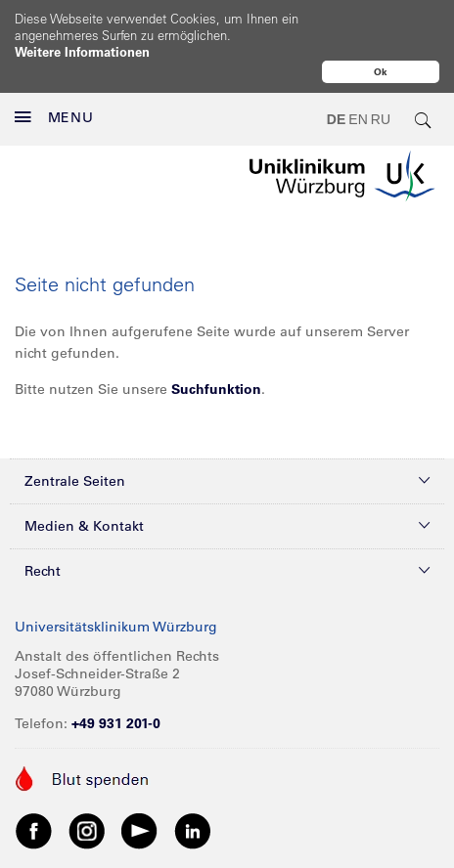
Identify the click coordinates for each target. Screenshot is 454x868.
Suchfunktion (216, 347)
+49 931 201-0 (116, 681)
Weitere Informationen (82, 51)
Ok (381, 72)
